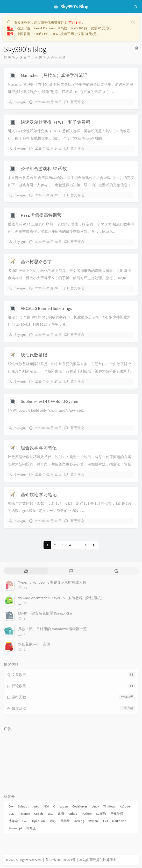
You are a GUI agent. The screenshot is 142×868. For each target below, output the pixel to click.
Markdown (119, 821)
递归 (61, 814)
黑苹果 (65, 821)
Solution (24, 806)
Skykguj (20, 102)
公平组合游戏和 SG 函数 (44, 169)
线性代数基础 (34, 355)
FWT (25, 821)
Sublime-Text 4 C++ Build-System (50, 401)
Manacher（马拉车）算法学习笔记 (54, 75)
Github (73, 814)
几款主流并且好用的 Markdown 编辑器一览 (52, 629)
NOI (46, 806)
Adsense (24, 814)
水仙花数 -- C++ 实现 (34, 644)
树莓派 (31, 828)
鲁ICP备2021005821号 (60, 860)
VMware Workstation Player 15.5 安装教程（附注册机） (61, 598)
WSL (51, 814)
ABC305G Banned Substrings (46, 308)
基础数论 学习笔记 (39, 495)
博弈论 (13, 821)
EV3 (105, 821)
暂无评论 (77, 102)
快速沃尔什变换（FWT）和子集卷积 (55, 122)
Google (39, 814)
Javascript (15, 828)
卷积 (53, 821)
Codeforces (80, 806)
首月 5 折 (75, 22)
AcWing (79, 821)
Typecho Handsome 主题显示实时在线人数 (52, 582)
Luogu (64, 806)
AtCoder (125, 806)
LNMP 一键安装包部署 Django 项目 (45, 613)
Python (87, 814)
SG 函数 (101, 814)
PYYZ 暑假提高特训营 (41, 215)
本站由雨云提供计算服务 (98, 860)
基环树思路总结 (36, 262)
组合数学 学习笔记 (39, 448)
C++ (11, 806)
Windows (109, 806)
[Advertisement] (71, 760)
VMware (94, 821)
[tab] (26, 571)
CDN (11, 814)
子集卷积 (117, 814)
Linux (95, 806)
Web (37, 806)
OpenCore (39, 821)
